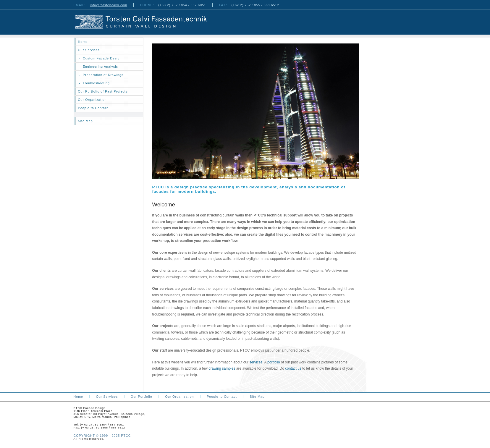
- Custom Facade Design (100, 58)
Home (78, 397)
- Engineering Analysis (98, 67)
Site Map (85, 121)
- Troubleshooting (94, 83)
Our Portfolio (141, 397)
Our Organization (92, 100)
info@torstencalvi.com (109, 5)
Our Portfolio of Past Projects (103, 91)
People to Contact (93, 108)
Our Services (89, 50)
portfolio (274, 362)
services (256, 362)
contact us (293, 368)
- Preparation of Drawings (101, 75)
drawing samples (222, 368)
